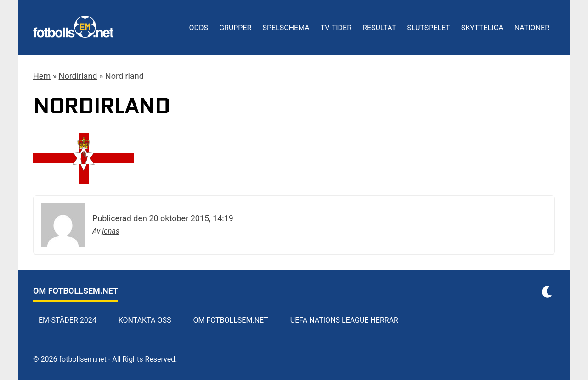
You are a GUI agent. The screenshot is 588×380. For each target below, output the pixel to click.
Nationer (532, 28)
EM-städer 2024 (68, 320)
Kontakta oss (145, 320)
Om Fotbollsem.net (231, 320)
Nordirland (78, 76)
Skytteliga (482, 28)
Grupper (235, 28)
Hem (42, 76)
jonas (111, 231)
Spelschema (286, 28)
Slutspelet (429, 28)
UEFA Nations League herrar (344, 320)
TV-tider (336, 28)
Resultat (379, 28)
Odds (199, 28)
